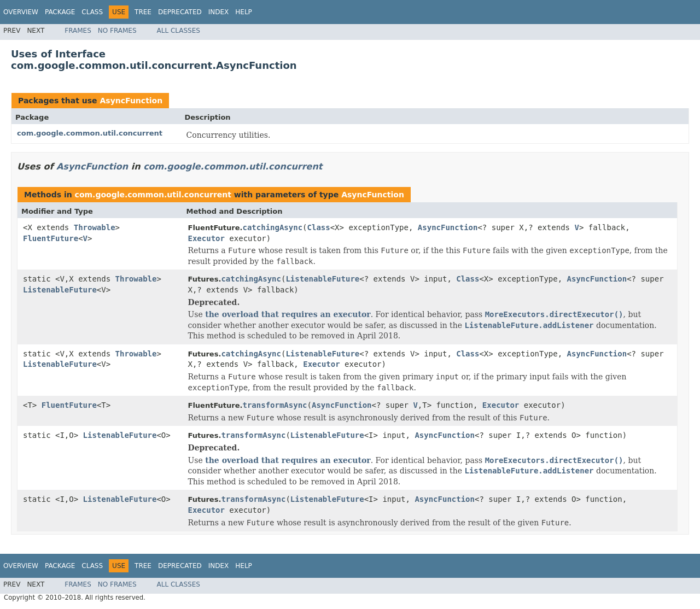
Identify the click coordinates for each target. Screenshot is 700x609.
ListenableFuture (60, 290)
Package (60, 12)
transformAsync (275, 405)
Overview (21, 12)
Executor (206, 238)
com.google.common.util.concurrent (90, 133)
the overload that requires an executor (288, 314)
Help (244, 12)
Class (92, 12)
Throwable (95, 227)
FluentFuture (51, 238)
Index (219, 12)
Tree (143, 12)
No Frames (117, 31)
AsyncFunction (131, 101)
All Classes (179, 31)
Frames (78, 31)
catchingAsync (273, 227)
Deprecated (180, 12)
